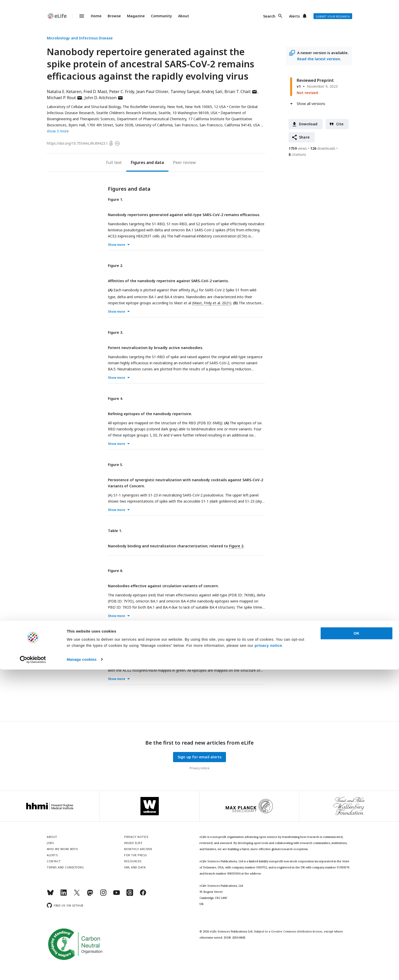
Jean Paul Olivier (152, 92)
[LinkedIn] (64, 895)
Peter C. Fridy (122, 92)
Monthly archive (138, 849)
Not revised (307, 93)
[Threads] (130, 895)
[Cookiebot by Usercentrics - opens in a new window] (33, 970)
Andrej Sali (212, 92)
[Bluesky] (50, 895)
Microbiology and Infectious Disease (80, 38)
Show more (117, 245)
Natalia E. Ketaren (64, 92)
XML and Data (135, 867)
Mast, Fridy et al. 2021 (212, 303)
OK (357, 944)
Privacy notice (199, 768)
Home (96, 16)
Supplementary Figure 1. (130, 637)
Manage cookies (82, 970)
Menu (79, 16)
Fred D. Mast (95, 92)
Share (304, 137)
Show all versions (311, 104)
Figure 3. (116, 332)
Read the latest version (319, 59)
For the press (136, 855)
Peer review (184, 162)
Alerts (294, 16)
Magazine (136, 16)
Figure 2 (236, 546)
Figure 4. (116, 398)
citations (297, 154)
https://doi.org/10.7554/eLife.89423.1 (77, 143)
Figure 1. (116, 199)
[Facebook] (143, 895)
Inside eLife (133, 843)
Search (269, 16)
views (298, 148)
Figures (138, 162)
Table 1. (115, 531)
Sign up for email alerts (200, 757)
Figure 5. (116, 465)
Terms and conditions (65, 867)
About (184, 16)
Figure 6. (116, 571)
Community (161, 16)
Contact (54, 861)
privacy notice (268, 956)
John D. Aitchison (104, 98)
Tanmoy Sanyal (185, 92)
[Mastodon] (90, 895)
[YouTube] (117, 895)
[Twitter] (77, 895)
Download (308, 124)
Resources (133, 861)
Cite (340, 124)
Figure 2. (116, 266)
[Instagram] (103, 895)
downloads (323, 148)
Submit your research (333, 16)
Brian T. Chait (241, 92)
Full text (114, 162)
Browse (114, 16)
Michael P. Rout (65, 98)
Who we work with (62, 849)
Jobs (50, 843)
